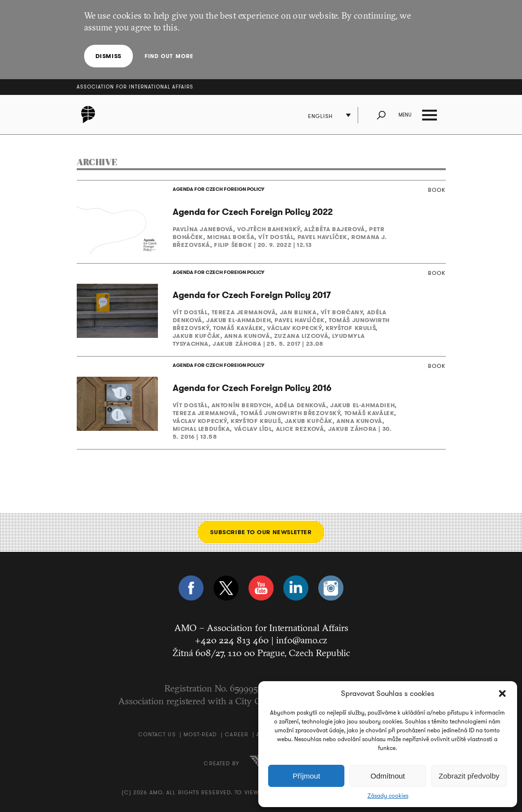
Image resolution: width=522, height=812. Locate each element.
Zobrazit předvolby (469, 776)
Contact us (157, 734)
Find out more (169, 56)
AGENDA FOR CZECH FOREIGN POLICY (218, 189)
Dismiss (108, 56)
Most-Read (200, 734)
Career (237, 734)
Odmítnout (388, 776)
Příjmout (307, 776)
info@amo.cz (302, 640)
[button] (502, 693)
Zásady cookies (388, 796)
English (321, 116)
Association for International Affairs (135, 87)
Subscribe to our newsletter (261, 532)
